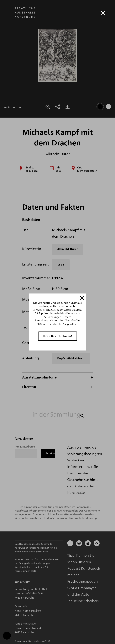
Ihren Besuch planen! (57, 336)
